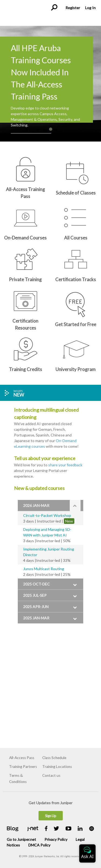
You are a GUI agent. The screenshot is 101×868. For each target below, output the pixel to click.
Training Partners (23, 767)
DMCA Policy (39, 845)
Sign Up (50, 816)
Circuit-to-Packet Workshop (47, 515)
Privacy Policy (56, 839)
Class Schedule (54, 758)
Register (73, 8)
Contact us (51, 775)
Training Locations (57, 767)
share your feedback (65, 465)
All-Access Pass (22, 758)
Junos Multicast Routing (44, 569)
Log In (90, 8)
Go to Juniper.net (21, 839)
